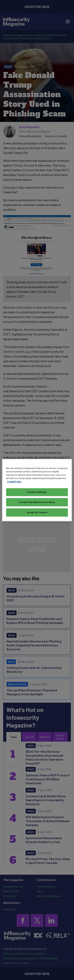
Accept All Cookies (37, 512)
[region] (37, 490)
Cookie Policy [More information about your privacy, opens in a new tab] (14, 482)
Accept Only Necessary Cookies (37, 502)
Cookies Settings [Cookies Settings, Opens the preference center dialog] (37, 492)
